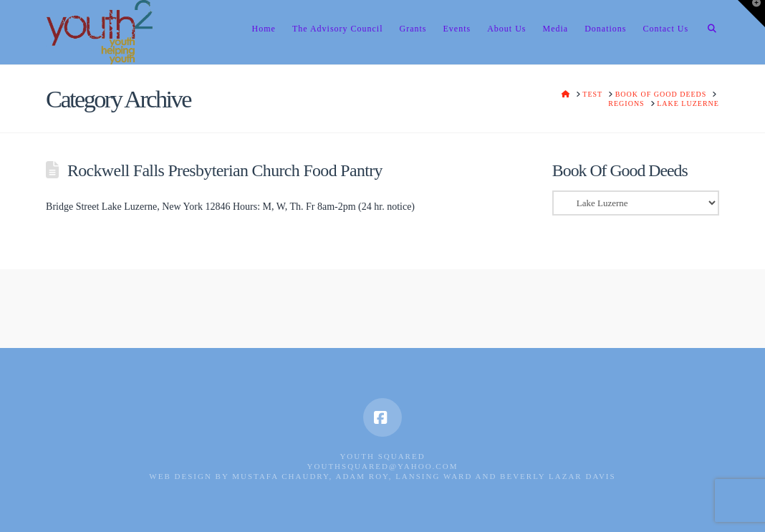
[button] (751, 14)
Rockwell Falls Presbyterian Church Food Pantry (225, 170)
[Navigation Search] (708, 32)
